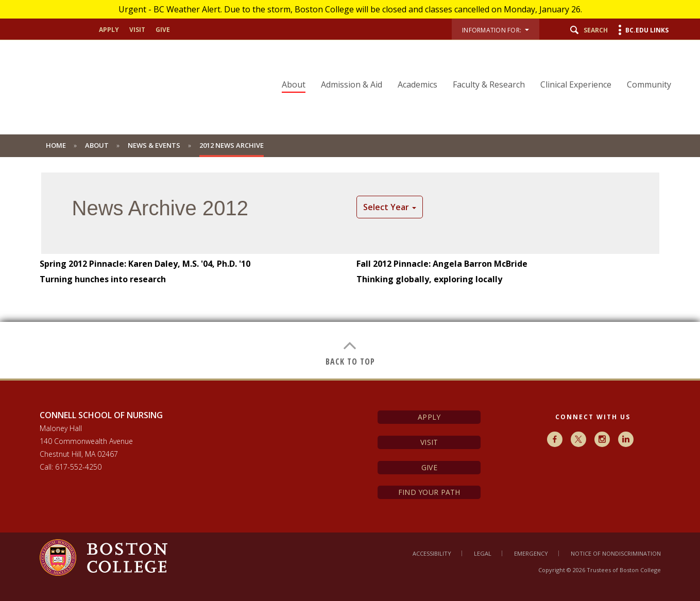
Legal (483, 553)
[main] (350, 276)
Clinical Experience (576, 84)
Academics (417, 84)
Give (429, 467)
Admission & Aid (352, 84)
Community (649, 84)
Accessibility (432, 553)
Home (56, 145)
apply (109, 30)
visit (137, 30)
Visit (429, 442)
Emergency (531, 553)
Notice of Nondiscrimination (616, 553)
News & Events (154, 145)
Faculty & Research (489, 84)
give (163, 30)
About (294, 84)
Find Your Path (429, 492)
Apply (429, 417)
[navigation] (470, 66)
